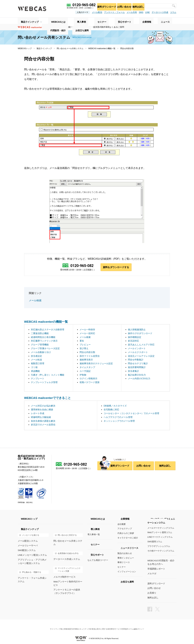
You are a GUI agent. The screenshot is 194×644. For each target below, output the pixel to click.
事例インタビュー (126, 558)
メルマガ (152, 573)
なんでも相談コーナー (98, 560)
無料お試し (137, 6)
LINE (147, 12)
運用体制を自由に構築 (42, 410)
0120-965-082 (81, 266)
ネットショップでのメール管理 (119, 421)
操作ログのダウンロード (140, 334)
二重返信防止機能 (40, 334)
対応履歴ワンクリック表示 (44, 341)
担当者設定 (36, 356)
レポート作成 (38, 414)
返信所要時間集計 (137, 368)
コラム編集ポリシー (143, 626)
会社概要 (122, 524)
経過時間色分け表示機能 (43, 337)
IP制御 (83, 375)
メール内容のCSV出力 (139, 379)
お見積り (152, 592)
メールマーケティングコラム (161, 528)
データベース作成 (160, 12)
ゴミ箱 (34, 368)
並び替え (84, 349)
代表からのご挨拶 (126, 533)
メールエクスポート (138, 352)
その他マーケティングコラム (161, 551)
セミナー (122, 567)
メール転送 (36, 360)
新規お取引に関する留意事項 (104, 626)
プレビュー (85, 345)
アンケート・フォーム (114, 12)
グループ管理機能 (40, 345)
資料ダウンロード (102, 6)
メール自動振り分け (41, 352)
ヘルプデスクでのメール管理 (118, 417)
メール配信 (97, 12)
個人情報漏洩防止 (137, 330)
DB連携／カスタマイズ (115, 406)
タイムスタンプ (87, 368)
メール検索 (35, 301)
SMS (141, 12)
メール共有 (132, 12)
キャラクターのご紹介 (128, 538)
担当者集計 (133, 371)
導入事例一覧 (94, 535)
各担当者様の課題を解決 (43, 421)
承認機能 (35, 371)
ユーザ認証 (85, 371)
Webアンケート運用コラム (160, 533)
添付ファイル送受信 (90, 356)
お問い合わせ (121, 6)
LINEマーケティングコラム (160, 537)
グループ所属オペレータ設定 (45, 349)
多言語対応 (133, 341)
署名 (82, 341)
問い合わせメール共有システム (70, 48)
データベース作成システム (66, 556)
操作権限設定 (135, 337)
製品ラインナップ (27, 21)
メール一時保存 (87, 330)
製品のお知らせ (125, 554)
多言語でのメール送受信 (43, 425)
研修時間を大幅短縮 (41, 417)
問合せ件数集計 (136, 360)
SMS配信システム (26, 550)
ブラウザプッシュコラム (159, 546)
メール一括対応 (87, 334)
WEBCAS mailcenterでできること (47, 398)
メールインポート (137, 349)
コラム (173, 12)
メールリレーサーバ (27, 546)
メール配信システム (27, 541)
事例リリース (124, 563)
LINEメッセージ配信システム (31, 555)
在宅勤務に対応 (111, 410)
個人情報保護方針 (63, 626)
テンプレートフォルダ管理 (44, 383)
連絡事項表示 (86, 360)
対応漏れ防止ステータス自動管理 (48, 330)
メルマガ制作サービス (64, 573)
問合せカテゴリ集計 (138, 364)
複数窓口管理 (38, 364)
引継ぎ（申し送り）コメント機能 (48, 375)
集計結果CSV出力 (137, 375)
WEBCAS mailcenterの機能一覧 (102, 48)
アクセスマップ (125, 529)
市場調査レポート (156, 569)
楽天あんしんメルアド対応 (141, 345)
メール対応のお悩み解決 (43, 406)
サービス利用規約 (125, 626)
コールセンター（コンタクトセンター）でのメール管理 (131, 414)
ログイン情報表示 (88, 379)
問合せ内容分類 (87, 352)
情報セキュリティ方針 (82, 626)
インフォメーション (127, 572)
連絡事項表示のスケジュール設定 (96, 364)
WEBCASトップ (25, 48)
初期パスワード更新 (90, 383)
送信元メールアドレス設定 (141, 356)
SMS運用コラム (155, 542)
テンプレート (38, 379)
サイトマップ (49, 626)
